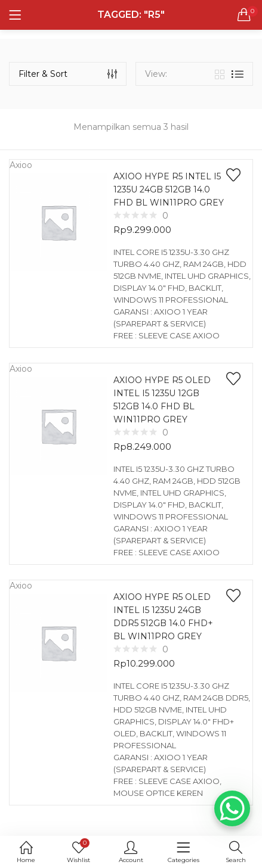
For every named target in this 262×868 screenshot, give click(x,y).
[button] (244, 15)
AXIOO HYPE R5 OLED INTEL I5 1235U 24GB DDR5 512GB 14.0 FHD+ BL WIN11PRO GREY (163, 617)
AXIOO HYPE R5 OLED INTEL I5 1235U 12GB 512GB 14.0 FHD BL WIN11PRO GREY (162, 400)
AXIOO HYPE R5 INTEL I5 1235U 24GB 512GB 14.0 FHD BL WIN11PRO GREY (169, 189)
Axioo (21, 165)
